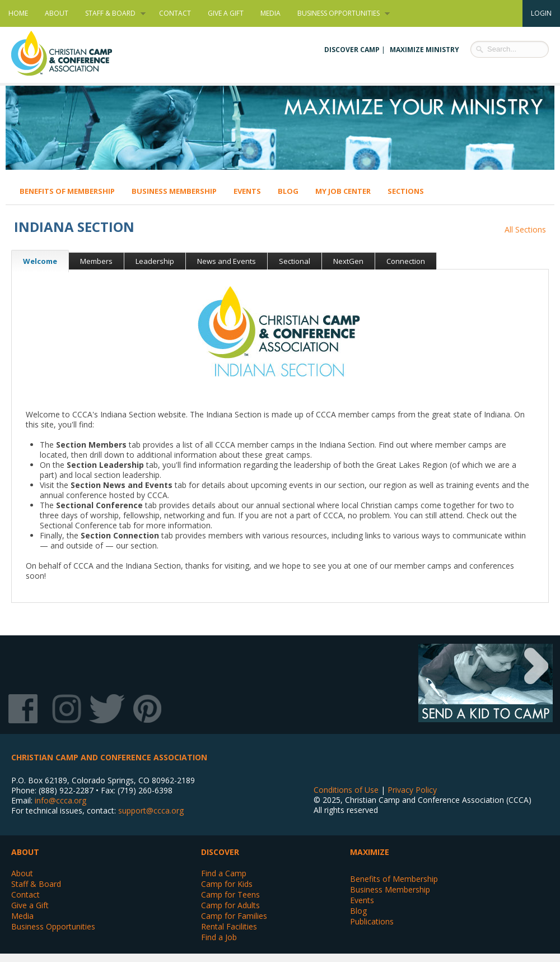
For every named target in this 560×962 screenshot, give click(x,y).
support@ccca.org (151, 810)
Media (270, 13)
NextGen (348, 261)
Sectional (295, 261)
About (57, 13)
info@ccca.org (60, 800)
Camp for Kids (227, 884)
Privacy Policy (412, 790)
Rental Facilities (229, 926)
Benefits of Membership (67, 191)
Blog (288, 191)
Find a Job (219, 937)
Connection (406, 261)
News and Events (227, 261)
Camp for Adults (230, 905)
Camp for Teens (230, 894)
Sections (406, 191)
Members (96, 261)
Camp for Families (234, 916)
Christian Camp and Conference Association (73, 53)
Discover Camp (352, 50)
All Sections (525, 229)
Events (247, 191)
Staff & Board (111, 13)
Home (18, 13)
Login (541, 13)
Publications (372, 921)
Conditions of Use (346, 790)
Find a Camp (224, 873)
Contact (175, 13)
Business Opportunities (339, 13)
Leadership (155, 261)
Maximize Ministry (424, 50)
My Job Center (343, 191)
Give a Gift (226, 13)
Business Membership (174, 191)
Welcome (34, 261)
